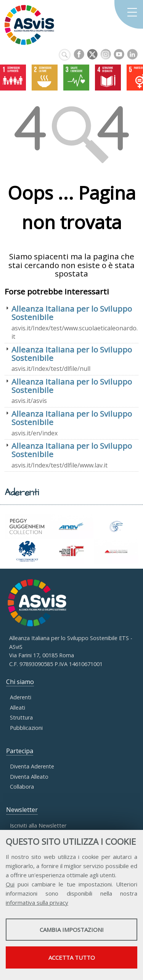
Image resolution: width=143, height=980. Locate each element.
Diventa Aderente (32, 766)
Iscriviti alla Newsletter (38, 826)
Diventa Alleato (29, 777)
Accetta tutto (72, 957)
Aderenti (21, 697)
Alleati (18, 708)
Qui (10, 884)
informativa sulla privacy (37, 902)
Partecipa (20, 751)
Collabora (22, 787)
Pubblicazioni (26, 728)
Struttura (21, 717)
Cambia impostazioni (72, 930)
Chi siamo (20, 682)
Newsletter (22, 810)
